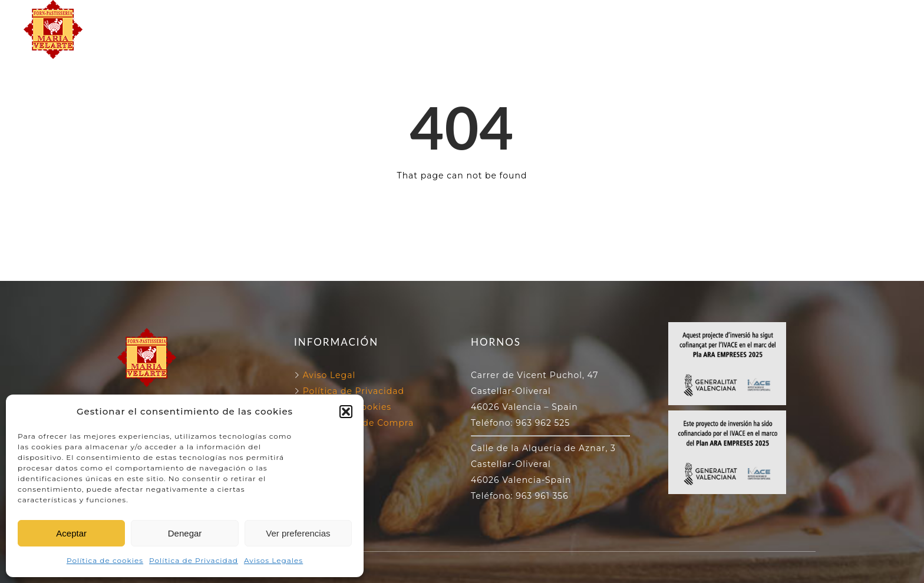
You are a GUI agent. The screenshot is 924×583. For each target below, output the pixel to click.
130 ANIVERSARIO (578, 16)
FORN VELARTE (338, 16)
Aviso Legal (329, 375)
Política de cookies (105, 560)
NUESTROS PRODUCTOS (462, 43)
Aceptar (71, 533)
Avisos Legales (273, 560)
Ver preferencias (298, 533)
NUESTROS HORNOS (454, 16)
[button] (346, 412)
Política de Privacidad (194, 560)
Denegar (185, 533)
